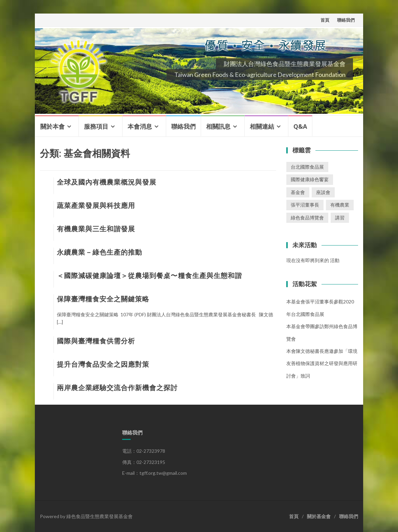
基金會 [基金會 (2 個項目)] (298, 192)
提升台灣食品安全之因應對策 (103, 364)
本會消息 (140, 126)
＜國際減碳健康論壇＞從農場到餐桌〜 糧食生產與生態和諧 (149, 276)
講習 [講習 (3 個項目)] (340, 218)
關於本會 (52, 126)
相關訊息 (218, 126)
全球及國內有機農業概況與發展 (107, 182)
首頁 (325, 20)
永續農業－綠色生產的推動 (99, 252)
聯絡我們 (346, 20)
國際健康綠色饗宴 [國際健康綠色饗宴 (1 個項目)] (310, 179)
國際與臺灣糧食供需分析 (96, 341)
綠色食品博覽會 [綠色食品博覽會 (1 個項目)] (307, 218)
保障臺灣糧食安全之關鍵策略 (103, 299)
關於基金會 (319, 516)
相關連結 (262, 126)
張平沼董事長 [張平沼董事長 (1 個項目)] (305, 205)
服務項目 (96, 126)
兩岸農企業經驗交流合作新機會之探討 (117, 388)
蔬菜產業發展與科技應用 (96, 206)
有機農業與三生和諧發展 (96, 229)
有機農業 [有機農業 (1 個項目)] (340, 205)
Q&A (300, 126)
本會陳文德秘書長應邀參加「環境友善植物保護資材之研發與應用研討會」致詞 (322, 363)
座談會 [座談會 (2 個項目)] (323, 192)
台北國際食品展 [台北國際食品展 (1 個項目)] (307, 167)
